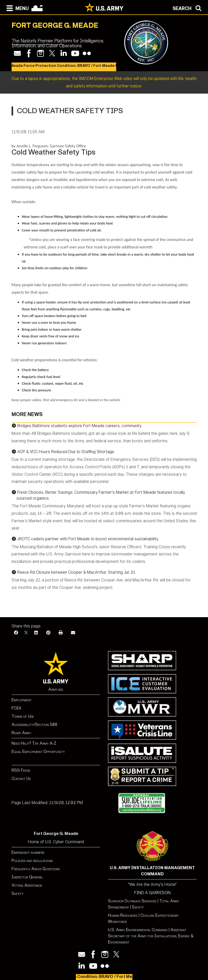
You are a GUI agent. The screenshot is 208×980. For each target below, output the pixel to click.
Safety (17, 893)
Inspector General (27, 877)
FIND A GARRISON (152, 893)
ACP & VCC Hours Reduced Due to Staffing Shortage (66, 452)
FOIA (16, 708)
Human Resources (123, 915)
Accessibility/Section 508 (34, 725)
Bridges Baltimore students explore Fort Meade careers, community (79, 426)
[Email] (73, 633)
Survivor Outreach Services (132, 901)
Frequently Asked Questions (36, 869)
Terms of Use (23, 716)
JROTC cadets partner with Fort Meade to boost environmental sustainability (88, 539)
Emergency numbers (28, 852)
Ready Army (21, 733)
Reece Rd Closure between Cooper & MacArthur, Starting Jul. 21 (76, 572)
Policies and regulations (32, 861)
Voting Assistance (27, 885)
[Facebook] (16, 633)
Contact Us (21, 779)
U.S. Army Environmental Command (138, 930)
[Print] (61, 633)
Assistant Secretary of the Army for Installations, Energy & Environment (151, 936)
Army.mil (56, 689)
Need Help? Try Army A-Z (34, 743)
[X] (26, 633)
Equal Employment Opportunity (38, 752)
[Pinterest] (48, 633)
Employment (22, 700)
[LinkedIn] (36, 633)
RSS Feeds (21, 770)
